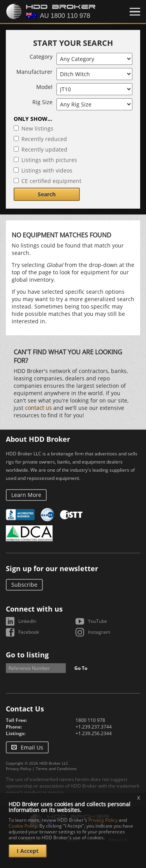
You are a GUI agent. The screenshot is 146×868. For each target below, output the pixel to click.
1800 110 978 (90, 720)
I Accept (28, 851)
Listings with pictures (49, 160)
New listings (37, 128)
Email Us (32, 747)
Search (47, 194)
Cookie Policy (23, 826)
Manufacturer (34, 72)
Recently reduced (44, 139)
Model (44, 87)
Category (41, 57)
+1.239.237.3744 (94, 727)
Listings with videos (47, 170)
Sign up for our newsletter (52, 568)
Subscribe (24, 585)
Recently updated (44, 149)
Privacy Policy (18, 769)
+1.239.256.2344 (94, 733)
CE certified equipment (51, 181)
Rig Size (42, 102)
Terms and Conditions (56, 769)
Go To (81, 668)
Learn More (26, 495)
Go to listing (27, 655)
